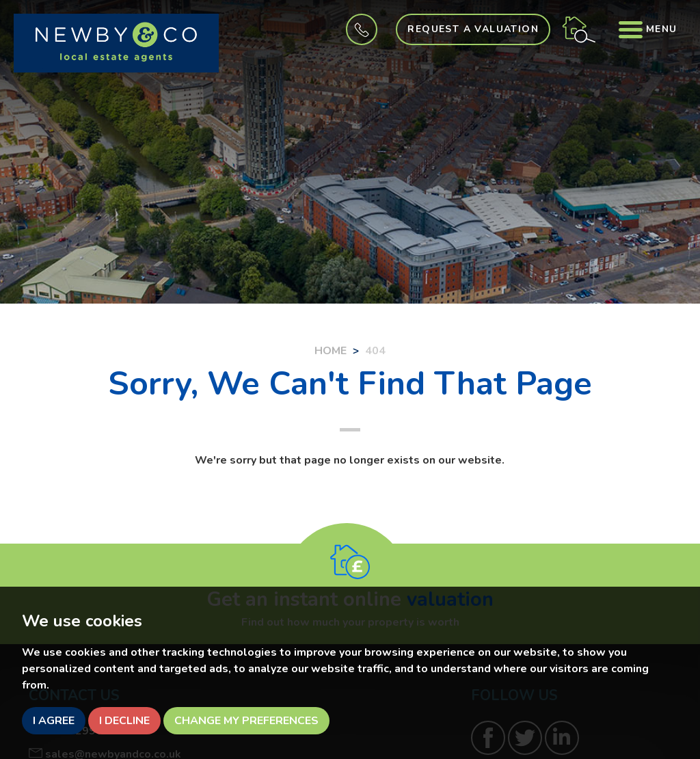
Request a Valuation (469, 29)
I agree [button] (54, 721)
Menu (647, 29)
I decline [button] (124, 721)
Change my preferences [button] (246, 721)
